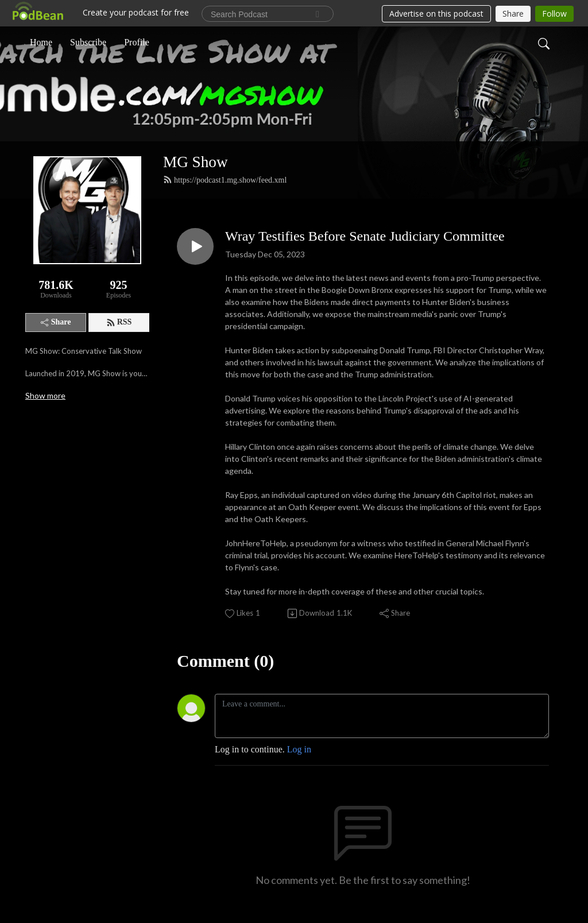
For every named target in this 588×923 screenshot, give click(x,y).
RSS (119, 322)
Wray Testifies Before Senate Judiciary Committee (365, 236)
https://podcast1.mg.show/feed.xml (225, 180)
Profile (137, 42)
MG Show (196, 162)
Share (56, 322)
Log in (299, 749)
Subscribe (88, 42)
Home (41, 42)
